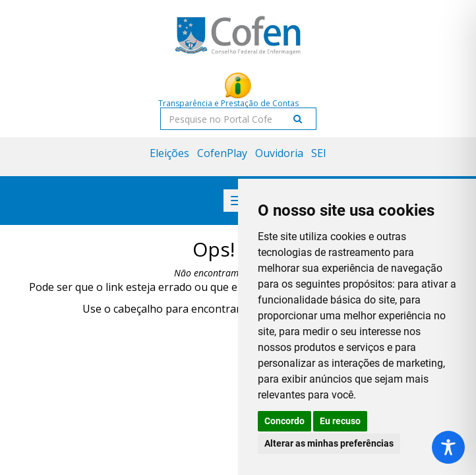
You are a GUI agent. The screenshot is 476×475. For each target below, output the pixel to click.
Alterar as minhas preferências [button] (329, 443)
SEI (319, 153)
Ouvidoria (279, 153)
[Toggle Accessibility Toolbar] (448, 447)
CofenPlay (222, 153)
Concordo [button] (284, 421)
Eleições (169, 153)
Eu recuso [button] (340, 421)
